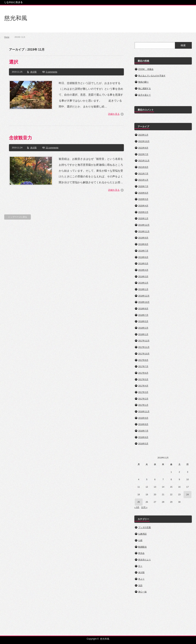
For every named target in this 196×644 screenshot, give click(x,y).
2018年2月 (143, 328)
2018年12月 (144, 296)
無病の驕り (143, 82)
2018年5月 (143, 321)
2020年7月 (143, 186)
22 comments (52, 148)
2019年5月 (143, 263)
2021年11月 (144, 161)
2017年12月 (144, 341)
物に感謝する (145, 88)
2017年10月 (144, 354)
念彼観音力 (20, 138)
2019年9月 (143, 238)
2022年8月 (143, 148)
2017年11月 (144, 347)
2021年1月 (143, 180)
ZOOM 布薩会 (146, 69)
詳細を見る (114, 114)
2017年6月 (143, 373)
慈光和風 (16, 18)
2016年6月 (143, 437)
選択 (14, 62)
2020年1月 (143, 218)
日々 (140, 566)
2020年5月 (143, 199)
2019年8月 (143, 244)
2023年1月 (143, 135)
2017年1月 (143, 405)
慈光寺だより (145, 560)
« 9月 (137, 507)
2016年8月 (143, 424)
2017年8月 (143, 360)
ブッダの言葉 (145, 527)
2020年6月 (143, 193)
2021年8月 (143, 167)
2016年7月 (143, 431)
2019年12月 (144, 225)
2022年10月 (144, 141)
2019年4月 (143, 270)
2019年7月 (143, 251)
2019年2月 (143, 283)
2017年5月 (143, 379)
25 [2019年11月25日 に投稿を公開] (139, 502)
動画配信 (142, 547)
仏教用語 (142, 534)
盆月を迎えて (145, 95)
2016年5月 (143, 444)
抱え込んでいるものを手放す (152, 76)
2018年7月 (143, 315)
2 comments (51, 72)
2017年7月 (143, 366)
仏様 (140, 540)
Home (7, 37)
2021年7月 (143, 174)
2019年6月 (143, 257)
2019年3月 (143, 276)
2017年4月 (143, 386)
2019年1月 (143, 289)
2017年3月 (143, 392)
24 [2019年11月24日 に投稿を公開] (188, 495)
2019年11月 (144, 231)
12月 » (144, 507)
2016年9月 (143, 418)
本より (141, 579)
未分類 (33, 72)
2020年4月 (143, 206)
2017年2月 (143, 399)
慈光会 (141, 553)
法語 (140, 585)
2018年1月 (143, 334)
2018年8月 (143, 309)
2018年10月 (144, 302)
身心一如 (142, 592)
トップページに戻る (18, 217)
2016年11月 (144, 411)
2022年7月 (143, 154)
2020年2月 (143, 212)
